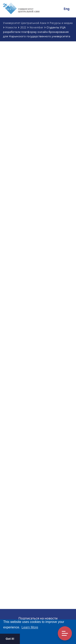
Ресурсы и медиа (61, 23)
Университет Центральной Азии (25, 23)
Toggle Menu (65, 633)
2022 (23, 27)
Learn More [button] (30, 627)
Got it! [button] (10, 639)
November (36, 27)
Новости (11, 27)
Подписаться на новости (38, 618)
